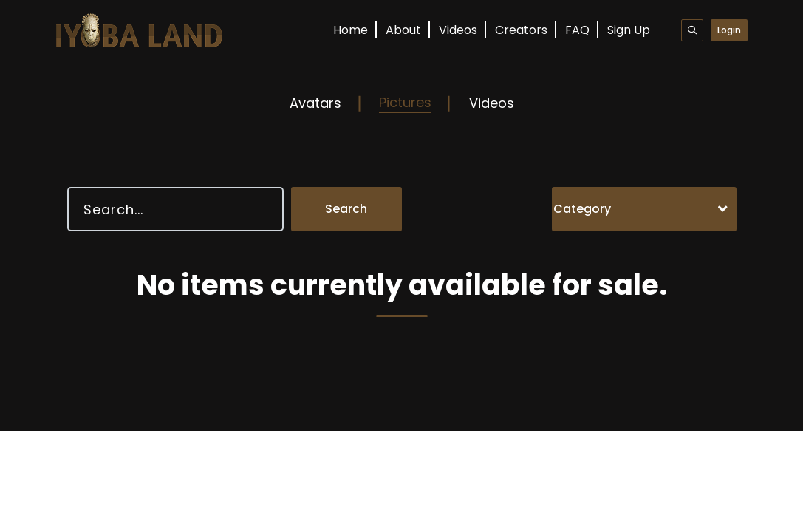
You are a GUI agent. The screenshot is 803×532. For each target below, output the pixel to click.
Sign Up (629, 30)
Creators (521, 30)
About (403, 30)
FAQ (577, 30)
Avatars (315, 103)
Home (351, 30)
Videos (458, 30)
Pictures (405, 102)
